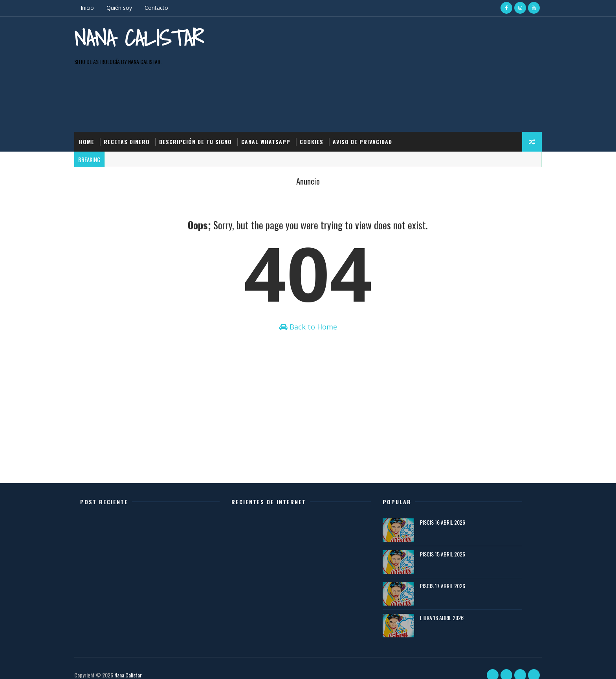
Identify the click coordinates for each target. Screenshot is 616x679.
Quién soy (127, 8)
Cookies (319, 113)
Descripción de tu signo (203, 113)
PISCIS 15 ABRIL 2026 (445, 544)
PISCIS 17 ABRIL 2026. (445, 576)
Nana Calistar (121, 51)
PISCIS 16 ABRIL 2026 (445, 512)
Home (94, 113)
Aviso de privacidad (370, 113)
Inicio (95, 8)
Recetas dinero (135, 113)
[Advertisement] (390, 51)
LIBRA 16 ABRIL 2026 (444, 608)
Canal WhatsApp (274, 113)
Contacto (164, 8)
